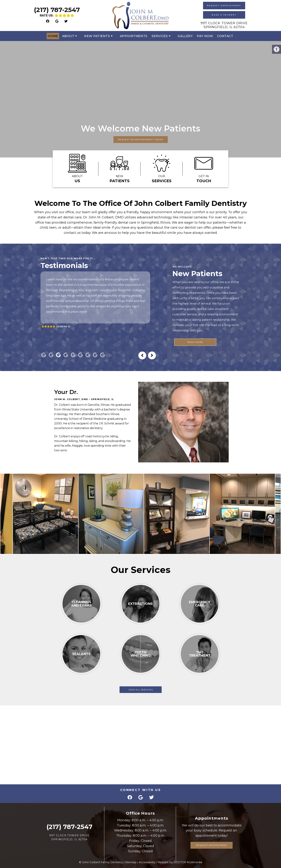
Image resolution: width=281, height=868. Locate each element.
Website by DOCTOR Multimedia (180, 862)
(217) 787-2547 (57, 10)
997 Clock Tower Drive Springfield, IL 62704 (224, 25)
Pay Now (205, 36)
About (68, 36)
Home (53, 36)
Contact (225, 36)
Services (160, 36)
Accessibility (147, 862)
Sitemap (131, 862)
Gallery (185, 36)
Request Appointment (224, 5)
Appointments (134, 36)
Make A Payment (224, 15)
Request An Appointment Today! (141, 139)
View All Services (141, 690)
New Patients (97, 36)
